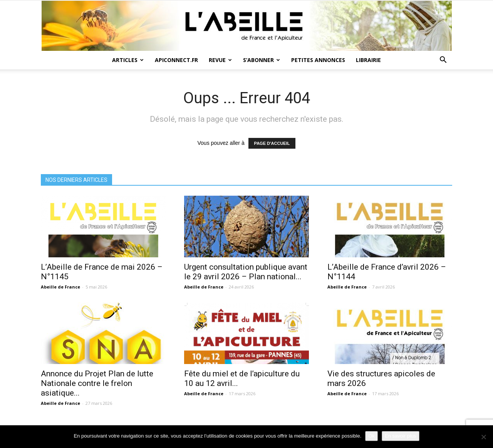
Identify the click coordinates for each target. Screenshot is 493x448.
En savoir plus (401, 436)
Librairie (368, 60)
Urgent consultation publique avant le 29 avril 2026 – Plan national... (246, 272)
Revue (220, 60)
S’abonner (262, 60)
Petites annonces (318, 60)
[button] (443, 61)
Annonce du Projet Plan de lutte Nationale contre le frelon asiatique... (97, 383)
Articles (128, 60)
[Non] (483, 437)
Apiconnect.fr (176, 60)
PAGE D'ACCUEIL (272, 143)
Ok (371, 436)
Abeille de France (60, 287)
